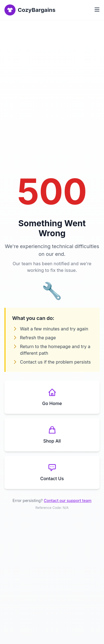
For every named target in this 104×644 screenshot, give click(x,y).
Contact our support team (68, 500)
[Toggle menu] (97, 10)
